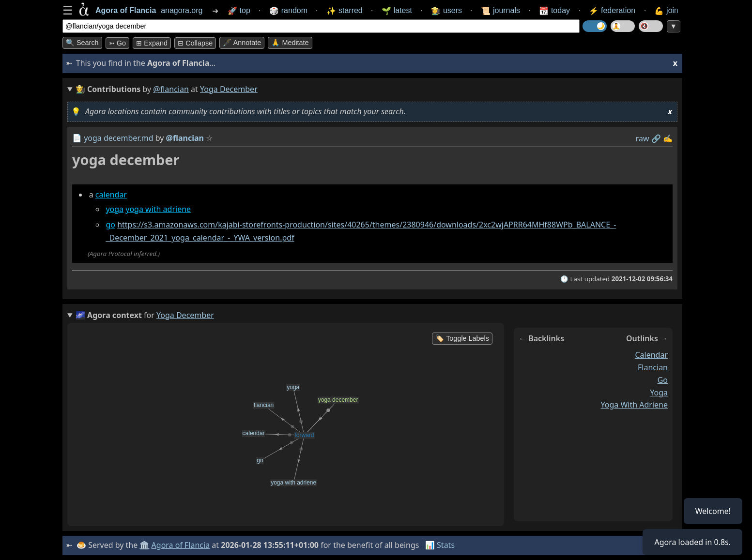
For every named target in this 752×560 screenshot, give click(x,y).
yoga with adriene (158, 209)
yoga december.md (118, 138)
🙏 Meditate (290, 43)
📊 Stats (440, 545)
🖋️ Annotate (242, 43)
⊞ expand (152, 43)
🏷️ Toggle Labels (462, 338)
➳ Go (117, 43)
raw (643, 138)
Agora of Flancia (181, 545)
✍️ (668, 138)
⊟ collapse (195, 43)
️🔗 (656, 138)
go (110, 225)
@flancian (171, 89)
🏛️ (144, 545)
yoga (115, 209)
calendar (111, 195)
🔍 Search (82, 43)
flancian (653, 367)
